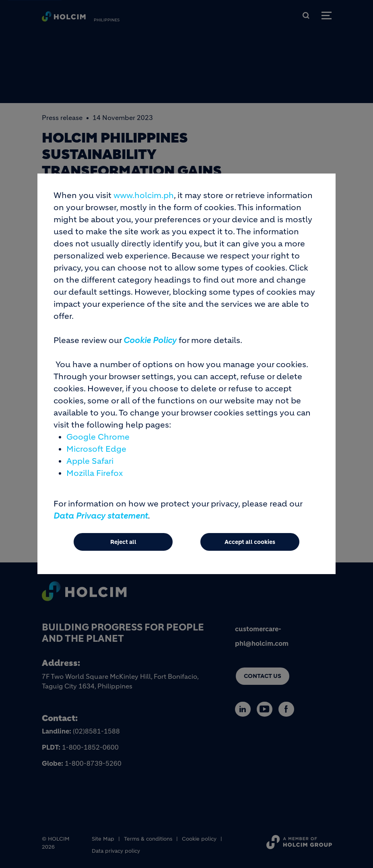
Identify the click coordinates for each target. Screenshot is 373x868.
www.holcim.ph (144, 204)
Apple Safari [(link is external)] (90, 470)
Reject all (123, 550)
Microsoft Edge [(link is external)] (96, 458)
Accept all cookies (250, 550)
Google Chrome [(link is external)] (98, 445)
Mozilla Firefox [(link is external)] (95, 482)
